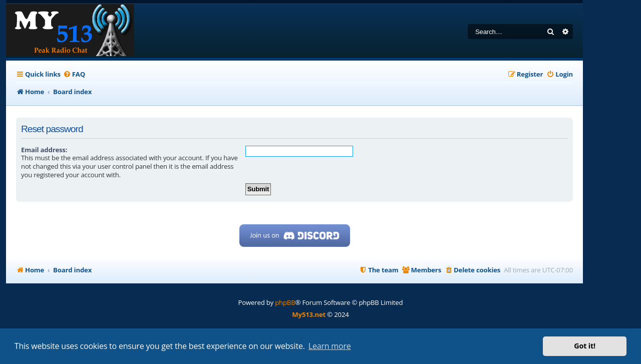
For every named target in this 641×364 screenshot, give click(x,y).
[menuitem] (74, 74)
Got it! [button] (585, 346)
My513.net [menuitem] (309, 314)
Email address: (44, 150)
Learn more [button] (330, 346)
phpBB (285, 302)
